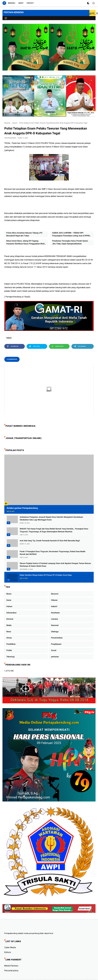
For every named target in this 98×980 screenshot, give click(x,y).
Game (9, 600)
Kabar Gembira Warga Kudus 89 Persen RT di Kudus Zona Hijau (46, 575)
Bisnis (9, 594)
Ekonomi (55, 594)
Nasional (55, 625)
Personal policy (11, 970)
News (9, 632)
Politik (9, 650)
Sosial (54, 650)
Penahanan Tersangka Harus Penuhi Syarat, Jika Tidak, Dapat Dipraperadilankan (70, 242)
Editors (8, 952)
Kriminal (10, 619)
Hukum (15, 123)
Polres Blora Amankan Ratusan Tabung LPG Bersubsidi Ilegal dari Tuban (24, 234)
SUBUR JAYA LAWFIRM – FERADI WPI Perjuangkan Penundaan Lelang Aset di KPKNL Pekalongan (71, 234)
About (21, 3)
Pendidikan (11, 644)
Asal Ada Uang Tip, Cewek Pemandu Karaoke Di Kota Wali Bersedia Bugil (50, 541)
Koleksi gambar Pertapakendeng (22, 508)
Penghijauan (56, 644)
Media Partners (11, 966)
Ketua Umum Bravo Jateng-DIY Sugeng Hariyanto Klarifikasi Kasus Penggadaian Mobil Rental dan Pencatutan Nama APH (26, 242)
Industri (54, 606)
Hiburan (54, 600)
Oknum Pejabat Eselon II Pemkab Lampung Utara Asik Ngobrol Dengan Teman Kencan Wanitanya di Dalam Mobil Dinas (55, 565)
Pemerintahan (57, 638)
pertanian (55, 657)
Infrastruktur (11, 613)
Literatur (55, 619)
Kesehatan (55, 613)
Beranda (12, 3)
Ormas (9, 638)
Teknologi (11, 657)
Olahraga (55, 632)
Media (9, 625)
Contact (30, 3)
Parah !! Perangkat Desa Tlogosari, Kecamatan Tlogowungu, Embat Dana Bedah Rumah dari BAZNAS (53, 553)
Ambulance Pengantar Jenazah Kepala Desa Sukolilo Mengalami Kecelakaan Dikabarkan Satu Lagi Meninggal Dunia (51, 518)
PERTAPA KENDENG (14, 12)
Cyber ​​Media (10, 947)
